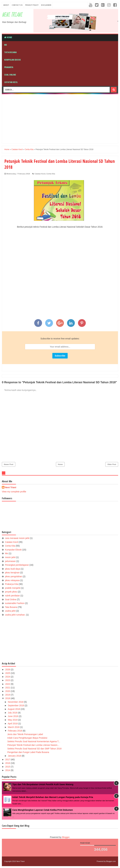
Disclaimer (46, 5)
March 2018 (14, 727)
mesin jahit (10, 557)
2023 (8, 680)
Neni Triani (12, 15)
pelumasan (10, 561)
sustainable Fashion (15, 603)
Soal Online (10, 75)
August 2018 (14, 709)
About (6, 5)
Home (8, 37)
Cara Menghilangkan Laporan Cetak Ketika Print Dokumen (43, 810)
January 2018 (15, 756)
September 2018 (16, 705)
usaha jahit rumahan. (15, 615)
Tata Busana (10, 52)
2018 (8, 698)
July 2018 (13, 713)
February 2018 (15, 731)
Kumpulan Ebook (12, 60)
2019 (8, 695)
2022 (8, 684)
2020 (8, 691)
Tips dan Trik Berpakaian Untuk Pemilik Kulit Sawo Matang (43, 784)
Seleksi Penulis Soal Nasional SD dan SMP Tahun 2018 (34, 749)
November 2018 (16, 702)
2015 (8, 767)
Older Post (112, 464)
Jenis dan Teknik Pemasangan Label (25, 734)
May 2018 (13, 720)
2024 (8, 677)
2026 (8, 670)
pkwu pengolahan (14, 576)
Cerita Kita (51, 174)
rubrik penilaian (12, 596)
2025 (8, 673)
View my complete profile (14, 492)
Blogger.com (111, 861)
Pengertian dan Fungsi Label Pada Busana (28, 752)
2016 (8, 763)
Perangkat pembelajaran (17, 565)
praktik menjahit (13, 588)
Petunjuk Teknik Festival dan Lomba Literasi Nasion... (33, 745)
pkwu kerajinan (12, 573)
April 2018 (13, 724)
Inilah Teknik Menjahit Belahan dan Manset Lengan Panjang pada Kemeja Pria (53, 797)
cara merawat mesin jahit (17, 538)
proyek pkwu (11, 592)
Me (6, 45)
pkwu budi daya (13, 569)
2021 (8, 688)
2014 (8, 770)
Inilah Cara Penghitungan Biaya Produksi (27, 738)
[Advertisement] (62, 118)
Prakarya (9, 67)
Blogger (66, 837)
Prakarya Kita (12, 584)
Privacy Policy (32, 5)
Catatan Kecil (11, 82)
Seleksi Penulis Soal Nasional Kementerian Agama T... (34, 741)
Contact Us (17, 5)
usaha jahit (10, 611)
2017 (8, 759)
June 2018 (13, 716)
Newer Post (9, 464)
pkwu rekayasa (12, 580)
